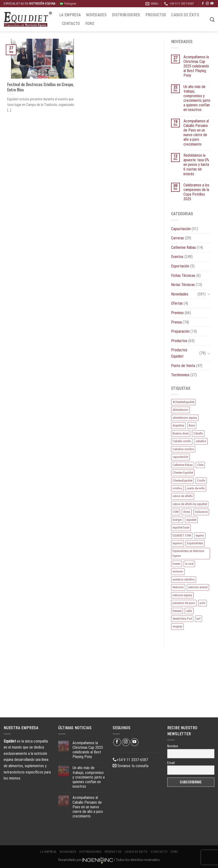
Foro (90, 24)
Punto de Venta (183, 366)
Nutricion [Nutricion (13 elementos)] (178, 587)
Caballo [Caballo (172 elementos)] (198, 433)
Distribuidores (126, 15)
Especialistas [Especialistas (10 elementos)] (195, 543)
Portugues (68, 4)
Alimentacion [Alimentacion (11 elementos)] (180, 410)
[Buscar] (212, 19)
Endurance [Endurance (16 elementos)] (201, 512)
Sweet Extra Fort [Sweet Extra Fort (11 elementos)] (182, 619)
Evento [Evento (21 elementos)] (177, 564)
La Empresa (70, 15)
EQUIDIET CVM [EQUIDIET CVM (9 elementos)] (182, 535)
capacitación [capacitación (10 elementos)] (180, 457)
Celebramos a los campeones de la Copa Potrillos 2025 (196, 192)
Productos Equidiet (179, 353)
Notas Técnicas (183, 285)
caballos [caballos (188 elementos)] (201, 441)
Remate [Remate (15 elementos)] (177, 611)
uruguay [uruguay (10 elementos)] (177, 626)
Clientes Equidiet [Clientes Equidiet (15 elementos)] (183, 473)
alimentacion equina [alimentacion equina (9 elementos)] (185, 418)
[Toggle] (209, 294)
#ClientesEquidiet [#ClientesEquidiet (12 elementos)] (183, 402)
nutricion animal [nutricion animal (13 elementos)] (198, 587)
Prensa (176, 322)
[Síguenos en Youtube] (212, 4)
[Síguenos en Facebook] (203, 4)
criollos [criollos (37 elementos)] (177, 488)
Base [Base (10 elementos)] (192, 425)
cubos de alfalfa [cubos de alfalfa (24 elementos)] (183, 496)
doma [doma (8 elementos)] (187, 512)
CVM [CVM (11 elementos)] (176, 512)
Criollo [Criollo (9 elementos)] (201, 481)
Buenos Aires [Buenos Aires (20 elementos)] (181, 433)
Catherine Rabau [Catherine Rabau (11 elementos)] (183, 465)
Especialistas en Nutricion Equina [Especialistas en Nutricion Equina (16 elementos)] (188, 553)
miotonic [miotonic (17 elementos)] (178, 571)
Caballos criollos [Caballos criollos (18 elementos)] (183, 449)
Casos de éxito (185, 15)
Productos (156, 15)
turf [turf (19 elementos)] (199, 619)
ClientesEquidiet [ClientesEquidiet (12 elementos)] (182, 481)
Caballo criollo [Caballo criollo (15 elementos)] (182, 441)
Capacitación (181, 229)
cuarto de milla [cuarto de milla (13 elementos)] (196, 488)
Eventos (177, 257)
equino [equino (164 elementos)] (200, 535)
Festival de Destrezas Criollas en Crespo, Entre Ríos (41, 87)
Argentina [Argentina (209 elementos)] (178, 425)
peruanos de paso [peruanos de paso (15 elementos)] (184, 603)
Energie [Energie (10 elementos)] (177, 520)
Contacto (71, 24)
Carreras (178, 238)
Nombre (173, 746)
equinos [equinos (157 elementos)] (178, 543)
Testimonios (180, 375)
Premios (177, 313)
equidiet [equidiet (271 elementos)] (191, 520)
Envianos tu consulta (131, 766)
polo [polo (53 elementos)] (203, 603)
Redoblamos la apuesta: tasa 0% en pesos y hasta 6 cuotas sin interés (196, 165)
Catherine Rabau (183, 247)
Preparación (180, 331)
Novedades (96, 15)
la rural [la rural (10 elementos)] (189, 564)
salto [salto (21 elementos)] (189, 611)
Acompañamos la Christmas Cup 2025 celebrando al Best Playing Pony (196, 66)
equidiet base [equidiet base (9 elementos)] (181, 527)
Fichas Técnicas (183, 276)
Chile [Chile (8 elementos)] (200, 465)
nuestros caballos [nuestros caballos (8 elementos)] (184, 579)
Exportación (180, 266)
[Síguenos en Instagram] (207, 4)
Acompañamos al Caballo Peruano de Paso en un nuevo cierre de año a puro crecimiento (196, 133)
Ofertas (177, 303)
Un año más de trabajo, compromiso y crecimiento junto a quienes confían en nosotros (197, 98)
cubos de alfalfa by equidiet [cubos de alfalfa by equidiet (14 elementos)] (190, 504)
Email (171, 763)
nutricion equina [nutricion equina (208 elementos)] (182, 595)
